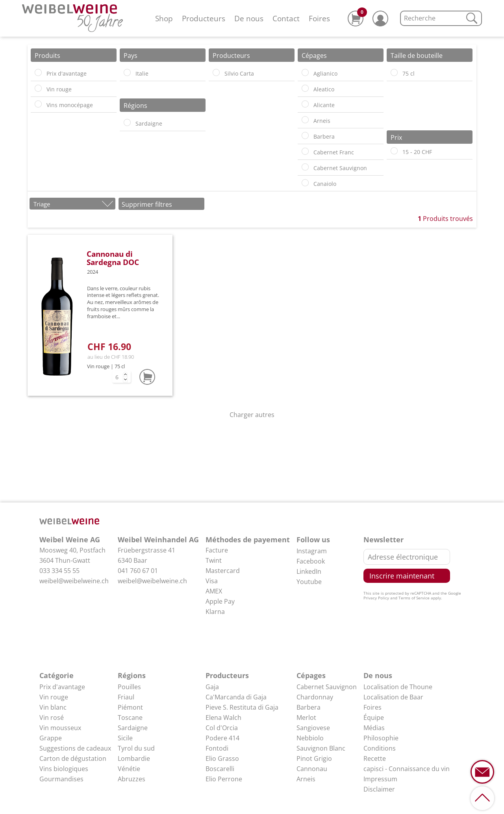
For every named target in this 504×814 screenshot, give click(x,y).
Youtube (309, 582)
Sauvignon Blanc (321, 748)
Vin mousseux (60, 728)
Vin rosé (52, 718)
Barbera (309, 707)
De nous (249, 18)
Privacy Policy (376, 598)
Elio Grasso (222, 758)
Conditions (380, 748)
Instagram (312, 551)
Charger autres (252, 415)
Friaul (126, 697)
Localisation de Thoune (398, 687)
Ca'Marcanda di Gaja (236, 697)
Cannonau (312, 769)
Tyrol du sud (136, 748)
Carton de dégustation (73, 758)
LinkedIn (309, 571)
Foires (319, 18)
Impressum (380, 779)
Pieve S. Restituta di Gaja (242, 707)
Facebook (311, 561)
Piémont (130, 707)
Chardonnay (315, 697)
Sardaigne (133, 728)
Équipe (374, 718)
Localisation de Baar (393, 697)
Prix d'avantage (62, 687)
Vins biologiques (64, 769)
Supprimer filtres (147, 204)
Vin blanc (53, 707)
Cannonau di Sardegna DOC (113, 258)
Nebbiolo (310, 738)
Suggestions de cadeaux (75, 748)
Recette (375, 758)
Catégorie (57, 675)
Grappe (51, 738)
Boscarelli (220, 769)
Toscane (130, 718)
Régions (132, 675)
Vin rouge (54, 697)
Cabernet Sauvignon (327, 687)
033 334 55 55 (59, 571)
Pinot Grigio (314, 758)
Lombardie (134, 758)
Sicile (125, 738)
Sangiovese (313, 728)
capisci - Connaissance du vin (407, 769)
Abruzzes (132, 779)
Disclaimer (379, 789)
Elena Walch (223, 718)
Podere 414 (222, 738)
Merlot (306, 718)
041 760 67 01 (138, 571)
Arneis (306, 779)
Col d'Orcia (222, 728)
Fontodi (217, 748)
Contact (286, 18)
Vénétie (129, 769)
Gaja (212, 687)
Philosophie (381, 738)
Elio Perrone (224, 779)
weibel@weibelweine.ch (74, 581)
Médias (374, 728)
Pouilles (129, 687)
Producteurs (204, 18)
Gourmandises (61, 779)
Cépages (311, 675)
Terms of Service (414, 598)
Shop (164, 18)
